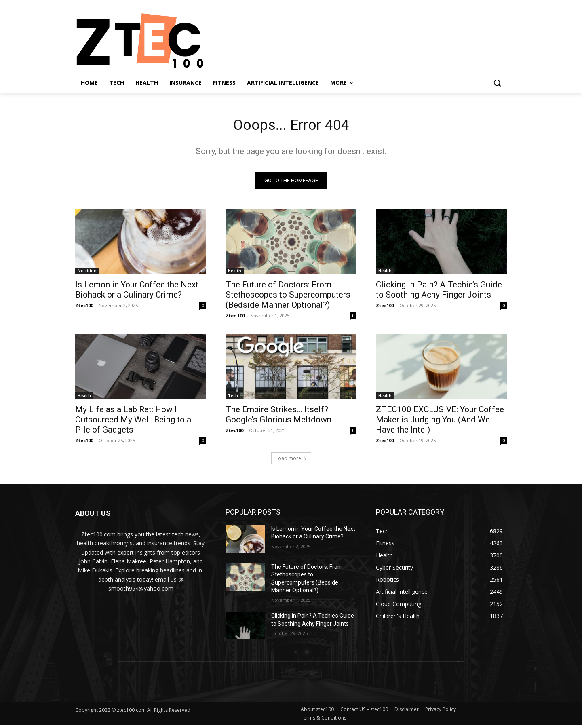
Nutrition (87, 273)
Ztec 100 (235, 318)
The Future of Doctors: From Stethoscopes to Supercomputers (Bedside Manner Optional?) (288, 297)
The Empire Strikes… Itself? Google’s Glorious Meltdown (278, 417)
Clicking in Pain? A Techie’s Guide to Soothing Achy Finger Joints (439, 292)
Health (235, 273)
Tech (233, 398)
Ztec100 (84, 308)
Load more (291, 461)
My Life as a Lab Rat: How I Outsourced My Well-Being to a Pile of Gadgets (133, 422)
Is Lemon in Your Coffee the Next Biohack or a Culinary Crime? (137, 292)
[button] (497, 83)
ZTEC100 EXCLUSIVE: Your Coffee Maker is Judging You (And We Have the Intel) (440, 422)
